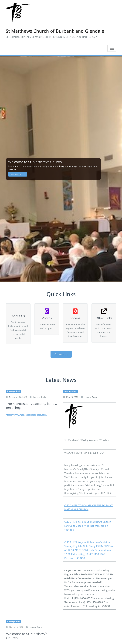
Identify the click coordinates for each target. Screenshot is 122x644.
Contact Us (61, 354)
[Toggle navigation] (112, 48)
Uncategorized (13, 391)
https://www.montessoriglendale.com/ (27, 415)
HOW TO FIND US (18, 174)
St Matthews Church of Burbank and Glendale (55, 31)
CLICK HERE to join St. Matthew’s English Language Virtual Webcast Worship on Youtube (88, 526)
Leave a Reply (40, 397)
